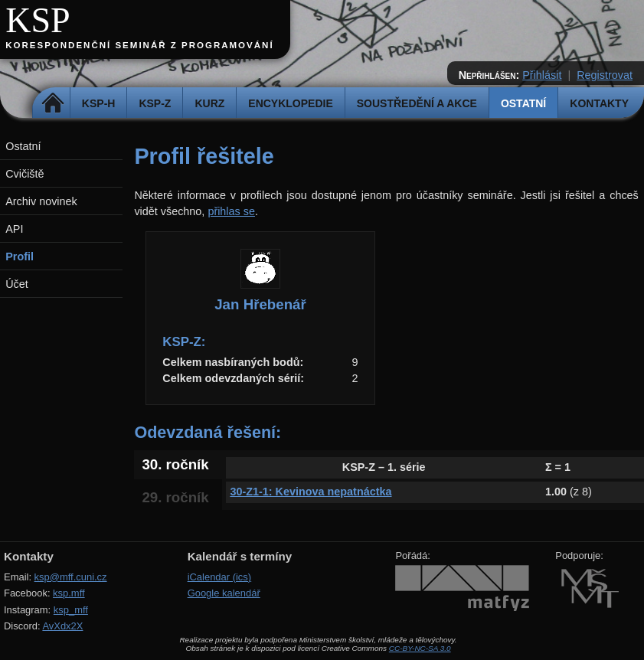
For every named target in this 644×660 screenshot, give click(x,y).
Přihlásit (542, 75)
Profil (20, 256)
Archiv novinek (41, 201)
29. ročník (175, 497)
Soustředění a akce (417, 103)
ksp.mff (69, 593)
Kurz (209, 103)
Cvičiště (25, 174)
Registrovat (605, 75)
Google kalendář (224, 593)
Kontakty (599, 103)
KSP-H (99, 103)
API (14, 229)
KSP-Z (155, 103)
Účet (17, 284)
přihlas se (231, 211)
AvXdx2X (62, 626)
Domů (53, 103)
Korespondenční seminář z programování (139, 45)
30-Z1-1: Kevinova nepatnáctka (311, 492)
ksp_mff (71, 610)
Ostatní (523, 103)
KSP (38, 20)
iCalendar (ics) (220, 577)
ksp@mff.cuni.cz (71, 577)
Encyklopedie (290, 103)
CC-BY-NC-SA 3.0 (420, 648)
